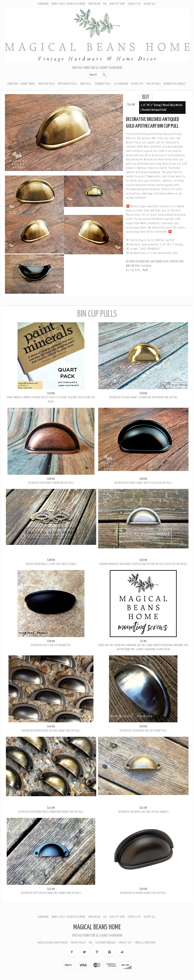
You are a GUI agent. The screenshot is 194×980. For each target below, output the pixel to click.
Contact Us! (134, 4)
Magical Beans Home (97, 927)
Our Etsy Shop (117, 4)
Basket (150, 4)
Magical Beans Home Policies (53, 942)
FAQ (105, 4)
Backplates (137, 84)
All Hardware (121, 84)
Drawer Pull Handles (175, 84)
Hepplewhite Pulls (68, 84)
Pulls (146, 270)
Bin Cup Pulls (153, 84)
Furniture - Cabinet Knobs (21, 84)
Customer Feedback (105, 942)
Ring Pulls (86, 84)
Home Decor (94, 4)
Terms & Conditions (145, 942)
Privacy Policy (78, 942)
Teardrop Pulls (103, 84)
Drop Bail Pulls (47, 84)
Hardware (43, 4)
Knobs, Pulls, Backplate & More (68, 4)
